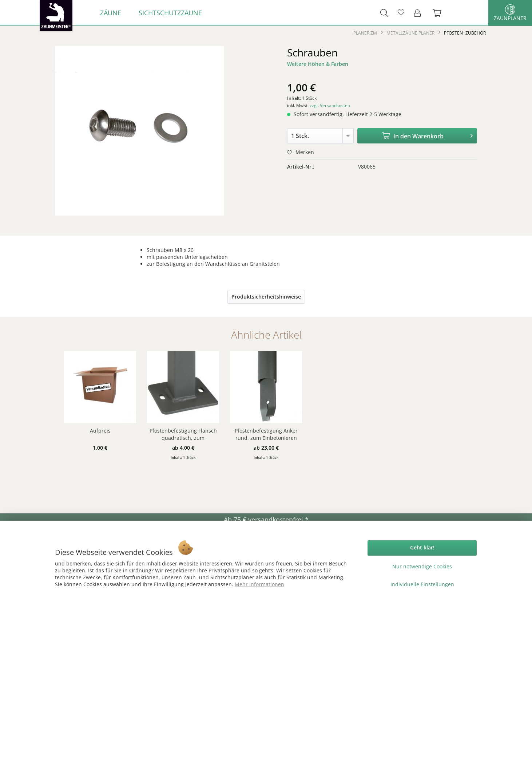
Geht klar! (422, 547)
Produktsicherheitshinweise (266, 297)
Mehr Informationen (259, 584)
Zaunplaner (510, 13)
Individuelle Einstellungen (422, 584)
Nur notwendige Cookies (422, 566)
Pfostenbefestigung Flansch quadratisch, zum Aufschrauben (183, 434)
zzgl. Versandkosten (330, 105)
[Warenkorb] (441, 13)
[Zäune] (111, 13)
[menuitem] (111, 13)
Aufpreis (100, 431)
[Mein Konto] (420, 13)
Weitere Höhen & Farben (318, 64)
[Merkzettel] (401, 13)
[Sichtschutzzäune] (170, 13)
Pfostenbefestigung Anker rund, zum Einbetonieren (266, 434)
